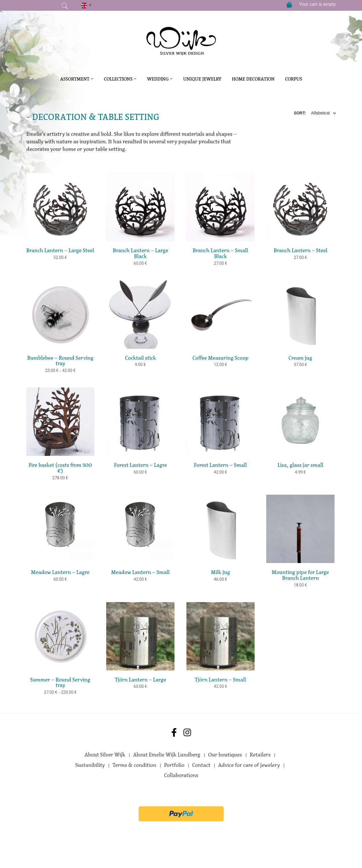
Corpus (294, 79)
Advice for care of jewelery (249, 765)
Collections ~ (120, 79)
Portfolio (174, 765)
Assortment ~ (77, 79)
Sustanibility (90, 765)
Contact (201, 765)
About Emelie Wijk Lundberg (167, 755)
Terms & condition (134, 765)
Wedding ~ (160, 79)
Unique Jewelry (202, 79)
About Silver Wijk (105, 755)
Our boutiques (225, 755)
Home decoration (253, 79)
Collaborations (181, 775)
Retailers (260, 755)
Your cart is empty (317, 4)
